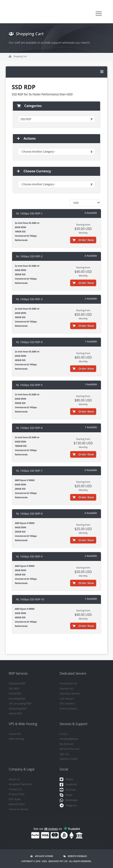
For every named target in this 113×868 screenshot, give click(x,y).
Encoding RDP (17, 699)
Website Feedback (75, 856)
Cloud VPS (15, 734)
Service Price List (70, 749)
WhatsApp (69, 800)
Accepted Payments (21, 784)
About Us (14, 779)
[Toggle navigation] (99, 14)
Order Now (83, 240)
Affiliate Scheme (42, 856)
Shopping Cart (20, 56)
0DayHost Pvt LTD (58, 861)
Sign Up (64, 754)
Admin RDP (16, 713)
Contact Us (15, 789)
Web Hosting (16, 739)
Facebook (68, 785)
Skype (66, 795)
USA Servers (67, 699)
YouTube (68, 790)
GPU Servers (67, 703)
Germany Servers (70, 693)
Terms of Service (19, 809)
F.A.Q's (64, 734)
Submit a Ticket (69, 759)
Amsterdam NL (69, 683)
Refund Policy (17, 804)
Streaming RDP (18, 709)
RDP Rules (15, 799)
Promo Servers (68, 709)
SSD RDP (14, 689)
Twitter (67, 779)
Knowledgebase (69, 739)
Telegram (68, 806)
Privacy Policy (17, 794)
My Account (67, 744)
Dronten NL (67, 689)
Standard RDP (17, 683)
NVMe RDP (15, 693)
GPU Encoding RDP (20, 703)
